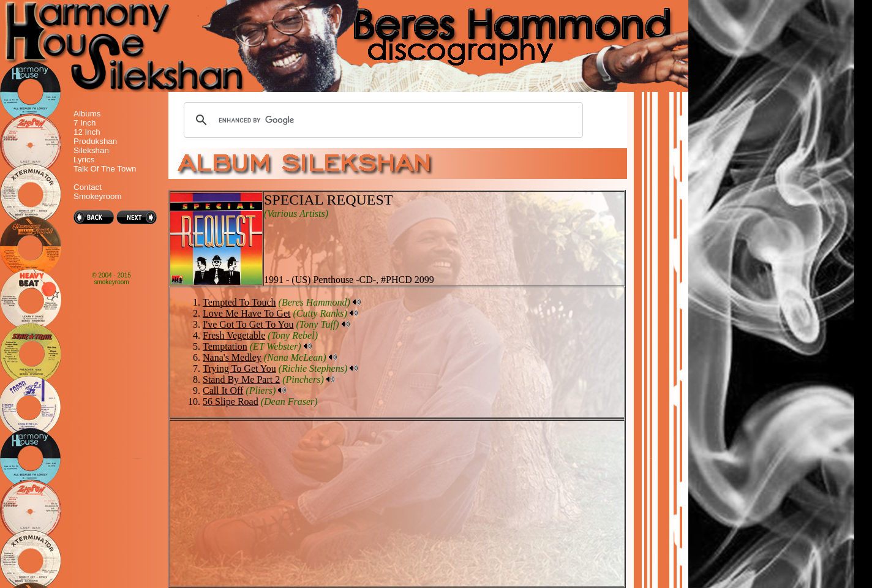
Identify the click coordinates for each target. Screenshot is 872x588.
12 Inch (87, 132)
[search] (382, 120)
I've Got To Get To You (248, 324)
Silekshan (91, 150)
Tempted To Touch (239, 302)
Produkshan (95, 141)
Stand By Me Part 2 (241, 379)
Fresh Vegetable (234, 335)
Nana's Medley (232, 357)
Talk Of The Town (105, 169)
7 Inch (85, 123)
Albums (87, 114)
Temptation (225, 346)
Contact (88, 187)
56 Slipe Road (231, 401)
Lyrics (84, 160)
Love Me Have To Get (246, 313)
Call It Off (223, 390)
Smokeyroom (98, 196)
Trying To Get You (239, 368)
